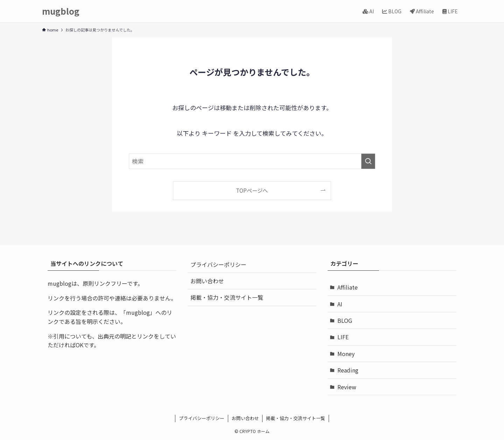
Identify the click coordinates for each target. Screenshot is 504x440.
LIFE (343, 337)
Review (347, 387)
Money (346, 354)
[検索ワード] (252, 161)
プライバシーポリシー (218, 264)
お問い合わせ (207, 281)
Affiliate (348, 287)
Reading (348, 370)
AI (340, 304)
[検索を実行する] (368, 161)
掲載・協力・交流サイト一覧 (227, 297)
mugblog (61, 11)
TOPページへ (252, 190)
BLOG (345, 320)
